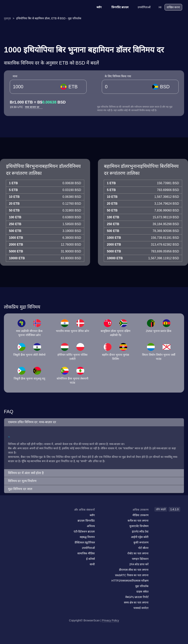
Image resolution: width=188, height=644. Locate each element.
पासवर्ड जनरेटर (141, 608)
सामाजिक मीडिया (86, 553)
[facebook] (21, 517)
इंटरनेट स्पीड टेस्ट (140, 532)
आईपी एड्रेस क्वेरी (140, 537)
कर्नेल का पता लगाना (138, 521)
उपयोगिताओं (141, 7)
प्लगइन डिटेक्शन (140, 559)
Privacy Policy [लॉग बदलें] (111, 620)
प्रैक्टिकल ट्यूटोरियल (85, 542)
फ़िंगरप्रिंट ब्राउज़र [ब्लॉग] (117, 7)
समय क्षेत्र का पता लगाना (136, 602)
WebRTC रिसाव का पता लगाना (132, 575)
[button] (94, 422)
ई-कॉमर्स (90, 559)
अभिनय (91, 526)
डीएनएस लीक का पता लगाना (134, 570)
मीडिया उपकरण (141, 515)
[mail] (12, 517)
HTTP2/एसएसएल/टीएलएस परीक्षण (130, 581)
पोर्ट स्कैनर (143, 548)
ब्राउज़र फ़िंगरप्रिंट (86, 521)
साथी (92, 564)
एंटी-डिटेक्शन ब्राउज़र (84, 532)
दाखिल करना (173, 7)
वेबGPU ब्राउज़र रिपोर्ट (137, 597)
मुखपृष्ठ (7, 18)
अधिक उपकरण (141, 510)
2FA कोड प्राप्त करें (139, 564)
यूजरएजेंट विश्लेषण (139, 526)
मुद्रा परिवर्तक (142, 586)
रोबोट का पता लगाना (138, 553)
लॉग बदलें (161, 509)
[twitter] (28, 517)
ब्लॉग (97, 7)
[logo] (25, 7)
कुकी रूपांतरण (141, 542)
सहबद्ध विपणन (87, 537)
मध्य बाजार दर (34, 107)
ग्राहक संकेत (142, 592)
